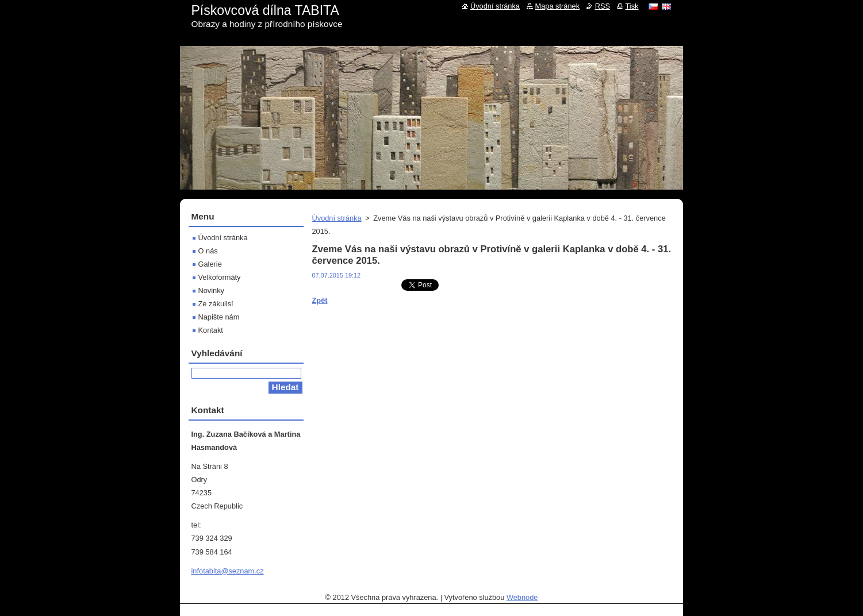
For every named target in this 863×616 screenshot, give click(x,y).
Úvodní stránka (337, 218)
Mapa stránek (558, 6)
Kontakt (211, 330)
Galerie (210, 264)
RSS (603, 6)
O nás (208, 251)
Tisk (632, 6)
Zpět (320, 300)
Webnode (522, 597)
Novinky (212, 290)
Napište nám (219, 317)
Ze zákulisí (216, 304)
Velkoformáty (220, 277)
